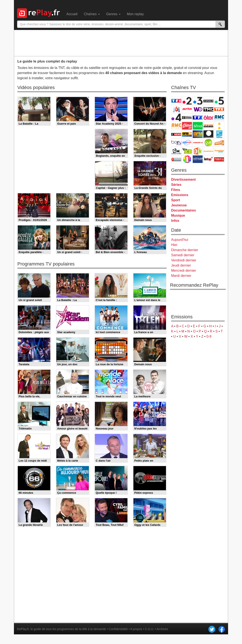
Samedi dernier (183, 255)
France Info (219, 126)
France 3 (198, 101)
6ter (208, 117)
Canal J (219, 142)
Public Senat (219, 159)
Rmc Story (176, 126)
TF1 (176, 101)
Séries (176, 185)
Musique (178, 215)
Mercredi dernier (184, 271)
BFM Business (198, 134)
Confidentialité (118, 629)
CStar (187, 117)
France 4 (176, 117)
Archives (162, 629)
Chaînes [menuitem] (92, 14)
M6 (176, 109)
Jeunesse (179, 205)
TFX (219, 109)
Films (176, 190)
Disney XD (187, 151)
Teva (198, 126)
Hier (174, 245)
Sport (176, 200)
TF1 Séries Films (198, 117)
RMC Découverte (219, 117)
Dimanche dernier (185, 250)
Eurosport (187, 142)
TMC (208, 109)
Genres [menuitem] (113, 14)
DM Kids (198, 151)
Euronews (208, 134)
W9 (198, 109)
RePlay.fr (23, 629)
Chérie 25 (187, 126)
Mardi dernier (181, 276)
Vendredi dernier (184, 260)
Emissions (180, 195)
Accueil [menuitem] (72, 14)
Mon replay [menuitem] (135, 14)
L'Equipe (198, 142)
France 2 (187, 101)
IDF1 (187, 159)
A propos (136, 629)
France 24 (219, 134)
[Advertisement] (121, 43)
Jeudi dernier (181, 265)
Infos (175, 221)
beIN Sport (176, 142)
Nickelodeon (208, 151)
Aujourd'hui (180, 240)
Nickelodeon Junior (219, 151)
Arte (187, 109)
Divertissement (183, 180)
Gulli (208, 142)
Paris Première (208, 126)
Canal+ (208, 101)
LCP (198, 159)
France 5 (219, 101)
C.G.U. (149, 629)
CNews (176, 134)
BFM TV (187, 134)
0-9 (209, 336)
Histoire (176, 159)
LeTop (208, 159)
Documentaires (184, 210)
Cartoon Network (176, 151)
